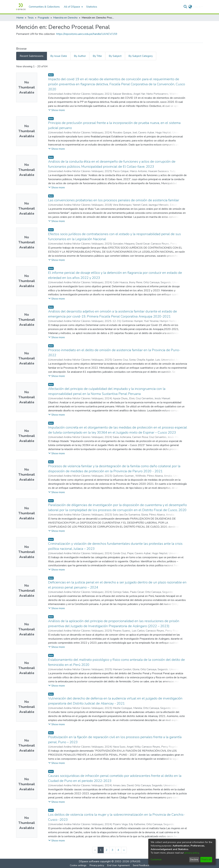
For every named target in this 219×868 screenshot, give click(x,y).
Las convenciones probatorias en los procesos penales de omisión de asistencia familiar (114, 200)
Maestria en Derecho (65, 18)
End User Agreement (118, 865)
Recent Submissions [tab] (32, 56)
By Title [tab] (97, 56)
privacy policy (192, 853)
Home (20, 18)
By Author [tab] (80, 56)
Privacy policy (97, 865)
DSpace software (89, 861)
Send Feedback (141, 865)
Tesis (31, 18)
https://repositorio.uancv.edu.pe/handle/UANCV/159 (87, 34)
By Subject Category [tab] (141, 56)
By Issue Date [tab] (59, 56)
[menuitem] (73, 7)
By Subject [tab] (115, 56)
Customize (156, 860)
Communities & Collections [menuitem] (44, 7)
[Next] (124, 850)
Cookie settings (78, 865)
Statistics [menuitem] (92, 7)
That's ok (206, 860)
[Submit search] (185, 7)
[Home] (21, 7)
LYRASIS (135, 861)
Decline (194, 860)
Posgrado (43, 18)
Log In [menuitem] (197, 7)
